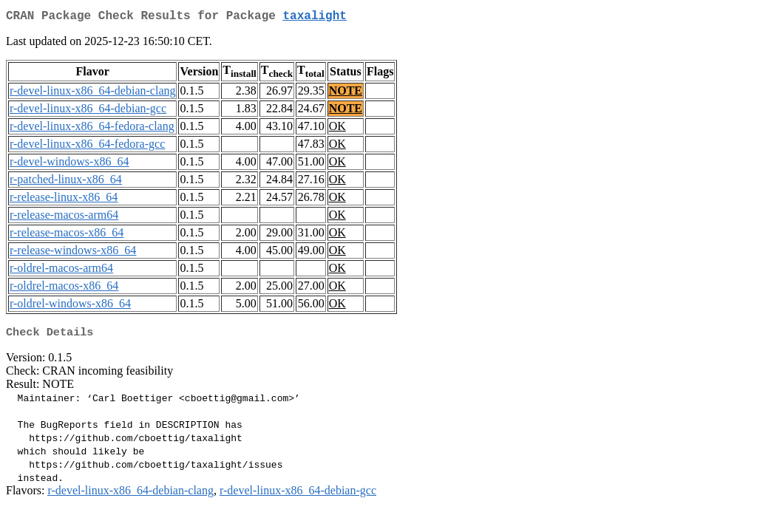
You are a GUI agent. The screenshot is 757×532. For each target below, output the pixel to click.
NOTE (346, 93)
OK (337, 129)
